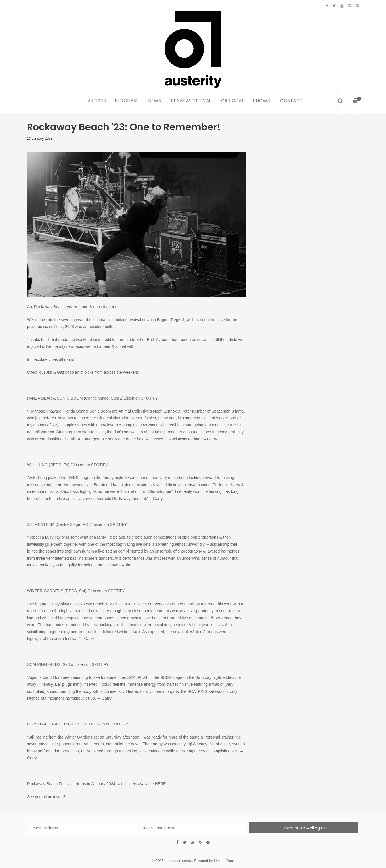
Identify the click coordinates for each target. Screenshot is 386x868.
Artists (97, 101)
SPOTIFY (149, 398)
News (155, 101)
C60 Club (232, 101)
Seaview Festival (191, 101)
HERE (161, 784)
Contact (292, 101)
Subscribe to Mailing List (304, 828)
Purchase (127, 101)
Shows (262, 101)
